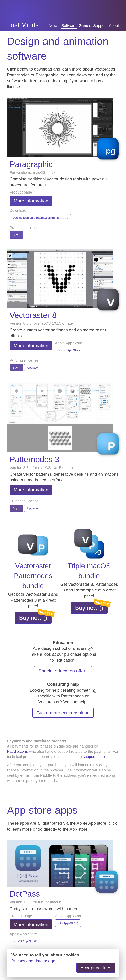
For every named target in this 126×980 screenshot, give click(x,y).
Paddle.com (17, 751)
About (114, 26)
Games (85, 26)
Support (100, 26)
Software (69, 26)
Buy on (69, 350)
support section (96, 757)
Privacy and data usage (33, 961)
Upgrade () (34, 368)
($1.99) (68, 923)
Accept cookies (96, 968)
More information (31, 201)
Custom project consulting (63, 713)
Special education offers (63, 671)
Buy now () (35, 616)
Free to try (40, 218)
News (53, 26)
